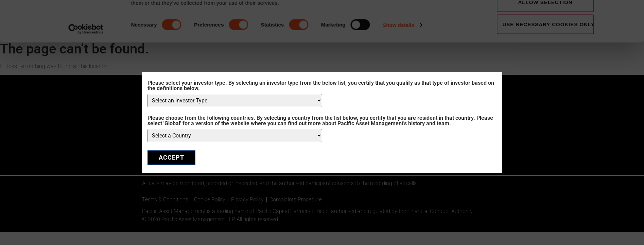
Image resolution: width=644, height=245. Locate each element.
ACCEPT (171, 157)
